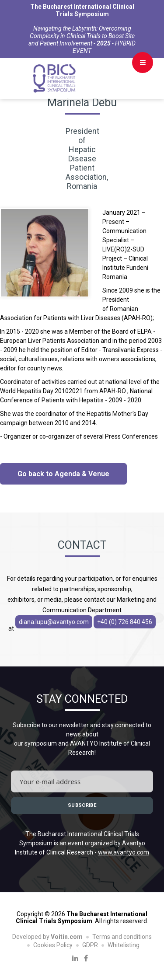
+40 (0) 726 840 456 (125, 622)
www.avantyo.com (124, 852)
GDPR (90, 945)
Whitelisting (124, 945)
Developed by (47, 937)
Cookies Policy (53, 945)
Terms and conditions (122, 937)
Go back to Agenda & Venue (63, 474)
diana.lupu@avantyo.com (54, 622)
